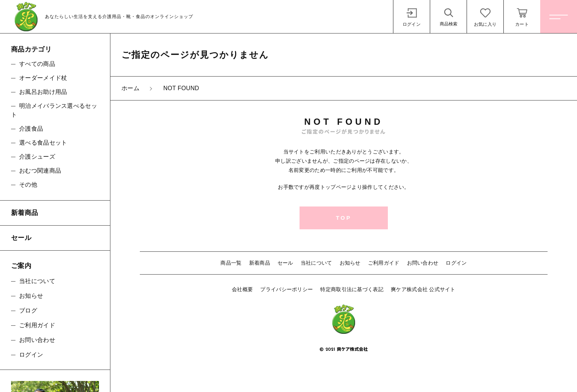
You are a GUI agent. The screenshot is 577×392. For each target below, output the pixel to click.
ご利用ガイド (384, 263)
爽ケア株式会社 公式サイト (423, 289)
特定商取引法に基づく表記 (352, 289)
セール (285, 263)
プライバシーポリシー (286, 289)
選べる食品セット (43, 143)
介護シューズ (37, 157)
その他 (28, 185)
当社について (316, 263)
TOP (344, 218)
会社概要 (242, 289)
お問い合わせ (423, 263)
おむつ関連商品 (40, 171)
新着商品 (260, 263)
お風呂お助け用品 (43, 92)
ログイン (456, 263)
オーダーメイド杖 (43, 78)
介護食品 (31, 129)
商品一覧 (231, 263)
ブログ (28, 310)
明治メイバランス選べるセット (54, 110)
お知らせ (350, 263)
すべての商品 (37, 64)
